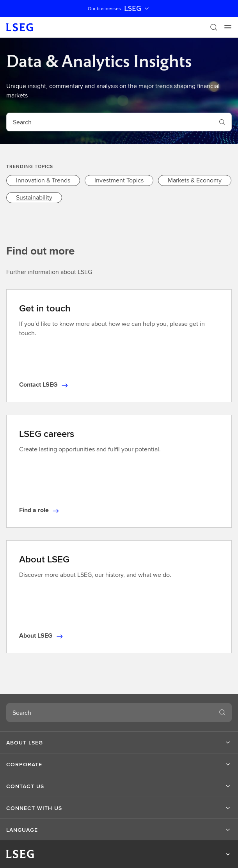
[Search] (214, 27)
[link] (43, 180)
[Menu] (228, 27)
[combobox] (110, 122)
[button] (119, 742)
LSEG (137, 9)
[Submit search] (222, 122)
